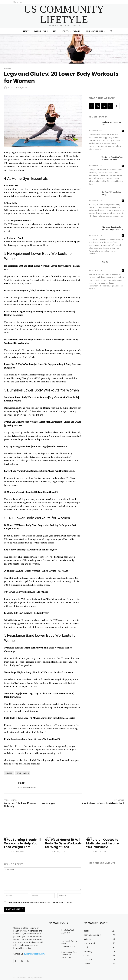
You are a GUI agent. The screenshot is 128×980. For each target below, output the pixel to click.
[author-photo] (6, 852)
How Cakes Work (68, 930)
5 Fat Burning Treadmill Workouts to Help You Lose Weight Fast (23, 843)
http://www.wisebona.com (27, 788)
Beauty (27, 31)
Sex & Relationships (95, 31)
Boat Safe (105, 262)
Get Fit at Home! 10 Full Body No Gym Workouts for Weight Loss (63, 843)
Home (56, 31)
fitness (9, 773)
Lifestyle (66, 31)
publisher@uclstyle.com (34, 954)
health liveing (23, 773)
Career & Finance (42, 31)
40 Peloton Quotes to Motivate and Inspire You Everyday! (102, 843)
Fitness (8, 69)
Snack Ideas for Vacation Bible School (103, 803)
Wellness (79, 31)
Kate (10, 88)
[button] (111, 31)
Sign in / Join (18, 2)
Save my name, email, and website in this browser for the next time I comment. (40, 902)
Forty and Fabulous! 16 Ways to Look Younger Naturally (30, 805)
